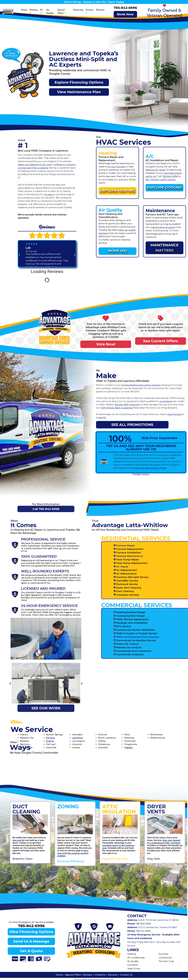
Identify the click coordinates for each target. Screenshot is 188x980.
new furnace (175, 414)
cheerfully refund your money (150, 468)
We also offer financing (127, 405)
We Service (32, 729)
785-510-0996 (143, 931)
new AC (102, 418)
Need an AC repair (155, 170)
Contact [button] (89, 10)
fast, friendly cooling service (161, 180)
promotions (166, 401)
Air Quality (50, 11)
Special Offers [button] (61, 11)
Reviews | (89, 975)
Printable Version (141, 474)
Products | (102, 975)
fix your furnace (116, 167)
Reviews (100, 10)
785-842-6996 (125, 8)
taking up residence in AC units (35, 165)
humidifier (104, 240)
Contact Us (126, 975)
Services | (114, 975)
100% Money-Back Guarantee (117, 408)
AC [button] (42, 10)
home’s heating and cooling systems (141, 385)
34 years (48, 194)
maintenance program (163, 227)
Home (24, 10)
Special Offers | (74, 975)
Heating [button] (33, 10)
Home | (61, 975)
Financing (78, 10)
